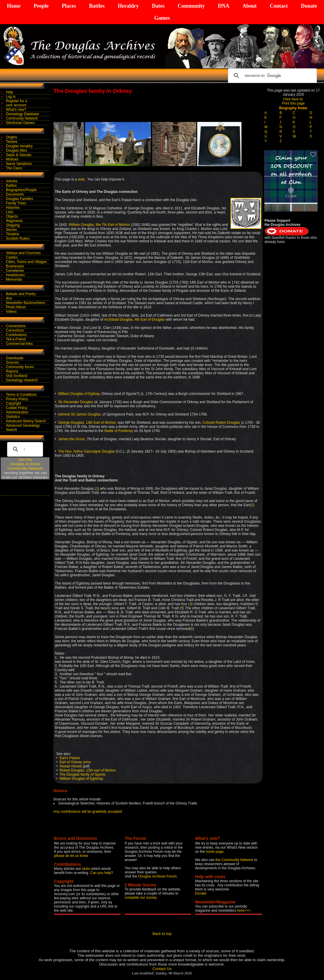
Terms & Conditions (21, 395)
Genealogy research (22, 380)
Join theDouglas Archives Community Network (25, 464)
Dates (158, 6)
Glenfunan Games (20, 123)
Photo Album (16, 307)
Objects (12, 216)
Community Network (22, 118)
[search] (272, 76)
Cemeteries (15, 271)
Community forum (20, 367)
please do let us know (71, 856)
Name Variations (19, 164)
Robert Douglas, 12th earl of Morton (88, 770)
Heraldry (128, 6)
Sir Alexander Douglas (76, 402)
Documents (15, 194)
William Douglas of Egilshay (81, 779)
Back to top (162, 934)
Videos (11, 312)
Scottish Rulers (18, 239)
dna (9, 298)
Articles (12, 181)
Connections (16, 326)
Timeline (13, 234)
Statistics (13, 417)
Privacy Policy (17, 399)
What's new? (16, 110)
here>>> (244, 911)
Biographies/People (21, 190)
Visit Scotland (17, 376)
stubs (87, 869)
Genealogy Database (23, 114)
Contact (279, 6)
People (41, 6)
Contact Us (162, 969)
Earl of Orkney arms (75, 762)
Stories (11, 230)
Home (14, 6)
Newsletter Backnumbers (26, 303)
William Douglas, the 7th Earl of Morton (100, 225)
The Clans (14, 168)
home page (215, 852)
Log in (11, 97)
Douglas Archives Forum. (158, 876)
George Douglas (71, 423)
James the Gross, (72, 439)
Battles (97, 6)
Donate (309, 6)
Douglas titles (17, 150)
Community (191, 6)
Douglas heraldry (19, 146)
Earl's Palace (70, 758)
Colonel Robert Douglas (221, 423)
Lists (10, 212)
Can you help (101, 873)
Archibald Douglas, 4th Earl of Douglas (134, 320)
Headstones (15, 275)
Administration (17, 412)
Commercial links (19, 344)
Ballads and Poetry (21, 294)
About (249, 6)
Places (69, 6)
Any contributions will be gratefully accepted (88, 812)
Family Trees (16, 203)
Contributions (16, 335)
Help (10, 92)
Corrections (15, 330)
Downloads (15, 358)
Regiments (14, 221)
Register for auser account (17, 103)
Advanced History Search (26, 421)
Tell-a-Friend (16, 339)
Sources (12, 362)
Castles (12, 257)
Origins (11, 137)
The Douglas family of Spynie (82, 774)
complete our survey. (141, 898)
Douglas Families (19, 199)
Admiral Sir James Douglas (79, 414)
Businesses (15, 266)
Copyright (13, 403)
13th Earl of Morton (101, 423)
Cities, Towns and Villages (26, 262)
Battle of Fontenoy (119, 431)
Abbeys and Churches (23, 253)
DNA (224, 6)
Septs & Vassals (19, 155)
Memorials (14, 279)
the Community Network (235, 860)
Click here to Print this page (293, 101)
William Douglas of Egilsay (79, 394)
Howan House (71, 766)
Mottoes (12, 159)
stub (81, 179)
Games (162, 18)
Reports (12, 371)
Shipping (13, 225)
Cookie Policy (17, 408)
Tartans (12, 142)
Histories (13, 208)
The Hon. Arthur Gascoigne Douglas (87, 451)
